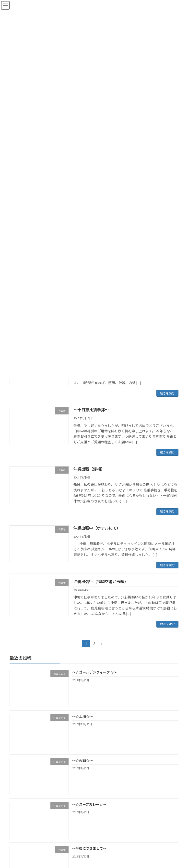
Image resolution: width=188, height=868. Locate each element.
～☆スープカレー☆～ (89, 804)
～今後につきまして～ (89, 848)
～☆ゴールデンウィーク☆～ (94, 672)
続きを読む (167, 393)
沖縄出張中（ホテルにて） (97, 528)
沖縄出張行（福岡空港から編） (101, 581)
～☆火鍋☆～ (82, 760)
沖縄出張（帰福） (89, 469)
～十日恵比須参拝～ (91, 410)
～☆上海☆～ (82, 716)
